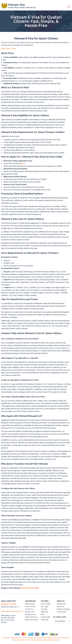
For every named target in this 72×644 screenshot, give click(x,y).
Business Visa (30, 612)
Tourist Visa (29, 609)
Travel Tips (45, 620)
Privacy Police (61, 612)
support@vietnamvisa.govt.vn (12, 611)
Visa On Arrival (30, 606)
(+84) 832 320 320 (9, 604)
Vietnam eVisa (30, 604)
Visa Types (45, 606)
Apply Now (45, 612)
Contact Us (61, 606)
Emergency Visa (30, 614)
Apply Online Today (8, 48)
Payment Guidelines (63, 609)
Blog (42, 614)
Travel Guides (46, 617)
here (23, 163)
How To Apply (46, 604)
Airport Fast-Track (31, 617)
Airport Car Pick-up (31, 620)
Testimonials (61, 604)
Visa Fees (44, 609)
